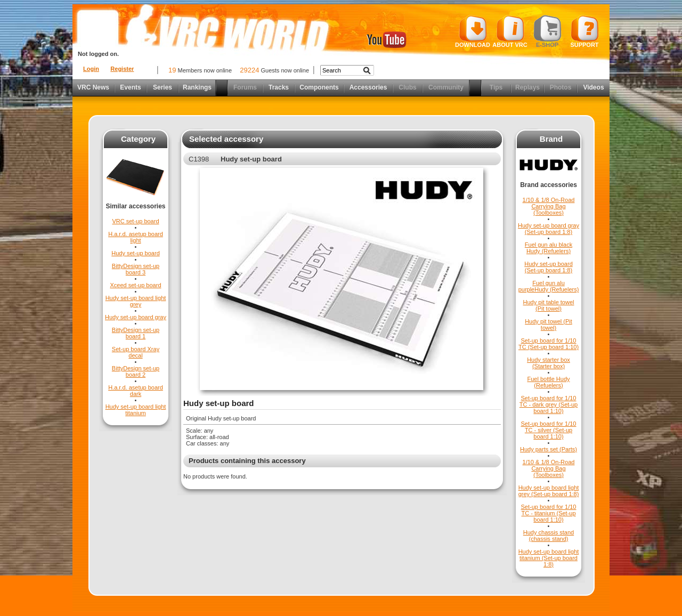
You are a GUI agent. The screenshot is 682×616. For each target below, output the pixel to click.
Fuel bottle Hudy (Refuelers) (548, 382)
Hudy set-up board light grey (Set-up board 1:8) (549, 491)
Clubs (407, 87)
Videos (593, 87)
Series (163, 87)
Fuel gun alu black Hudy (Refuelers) (549, 248)
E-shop (547, 31)
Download (473, 31)
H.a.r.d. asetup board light (136, 237)
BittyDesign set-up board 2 (136, 371)
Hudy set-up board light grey (136, 301)
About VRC (510, 31)
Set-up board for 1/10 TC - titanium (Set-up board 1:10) (549, 513)
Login (91, 69)
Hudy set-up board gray (136, 317)
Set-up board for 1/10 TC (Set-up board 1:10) (549, 344)
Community (446, 87)
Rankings (197, 87)
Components (319, 87)
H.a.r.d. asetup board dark (136, 391)
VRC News (93, 87)
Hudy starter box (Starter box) (549, 363)
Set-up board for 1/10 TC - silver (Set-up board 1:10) (549, 430)
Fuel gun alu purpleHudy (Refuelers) (549, 286)
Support (585, 31)
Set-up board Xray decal (136, 352)
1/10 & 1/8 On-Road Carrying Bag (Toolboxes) (549, 206)
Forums (245, 87)
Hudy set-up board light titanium (136, 410)
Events (130, 87)
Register (122, 69)
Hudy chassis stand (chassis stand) (549, 536)
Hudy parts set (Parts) (549, 449)
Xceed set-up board (135, 285)
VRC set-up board (135, 221)
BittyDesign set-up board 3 (136, 269)
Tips (496, 87)
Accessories (368, 87)
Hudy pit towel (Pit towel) (549, 325)
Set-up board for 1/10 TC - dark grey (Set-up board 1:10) (549, 404)
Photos (561, 87)
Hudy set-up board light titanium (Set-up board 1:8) (549, 558)
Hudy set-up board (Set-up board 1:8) (549, 267)
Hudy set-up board (136, 253)
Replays (527, 87)
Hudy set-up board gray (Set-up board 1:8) (549, 229)
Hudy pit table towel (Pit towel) (549, 305)
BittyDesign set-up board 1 (136, 333)
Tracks (279, 87)
